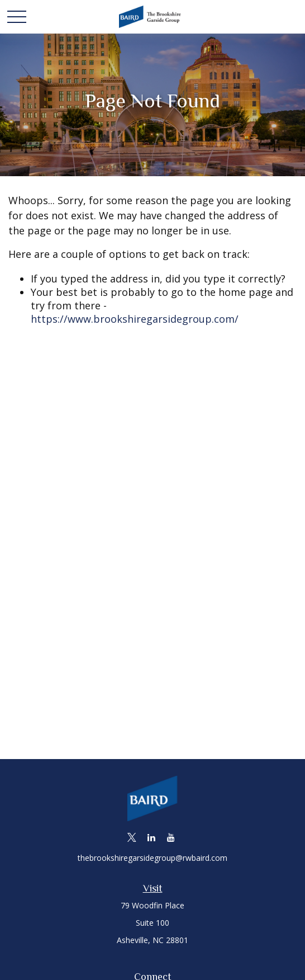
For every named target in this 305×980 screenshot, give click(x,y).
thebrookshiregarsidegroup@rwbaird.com (152, 858)
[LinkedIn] (152, 837)
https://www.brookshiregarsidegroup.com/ (135, 319)
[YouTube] (171, 837)
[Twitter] (132, 837)
